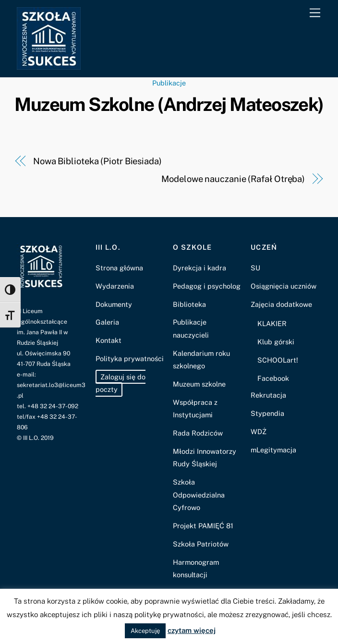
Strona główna (119, 268)
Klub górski (276, 342)
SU (255, 268)
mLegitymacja (273, 450)
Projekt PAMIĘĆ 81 (203, 526)
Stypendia (267, 413)
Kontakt (109, 340)
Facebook (273, 378)
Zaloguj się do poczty (121, 383)
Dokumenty (114, 304)
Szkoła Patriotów (201, 544)
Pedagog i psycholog (207, 286)
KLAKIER (272, 323)
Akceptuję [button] (145, 631)
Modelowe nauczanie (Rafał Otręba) (233, 179)
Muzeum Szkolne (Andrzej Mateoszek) (169, 104)
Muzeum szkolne (199, 384)
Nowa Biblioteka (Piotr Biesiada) (97, 161)
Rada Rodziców (198, 433)
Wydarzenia (115, 286)
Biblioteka (189, 304)
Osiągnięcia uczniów (284, 286)
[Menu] (315, 13)
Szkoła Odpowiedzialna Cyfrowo (199, 495)
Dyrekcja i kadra (199, 268)
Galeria (107, 322)
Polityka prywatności (130, 358)
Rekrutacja (268, 395)
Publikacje (169, 83)
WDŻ (259, 431)
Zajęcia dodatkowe (281, 304)
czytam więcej (192, 630)
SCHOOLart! (278, 360)
